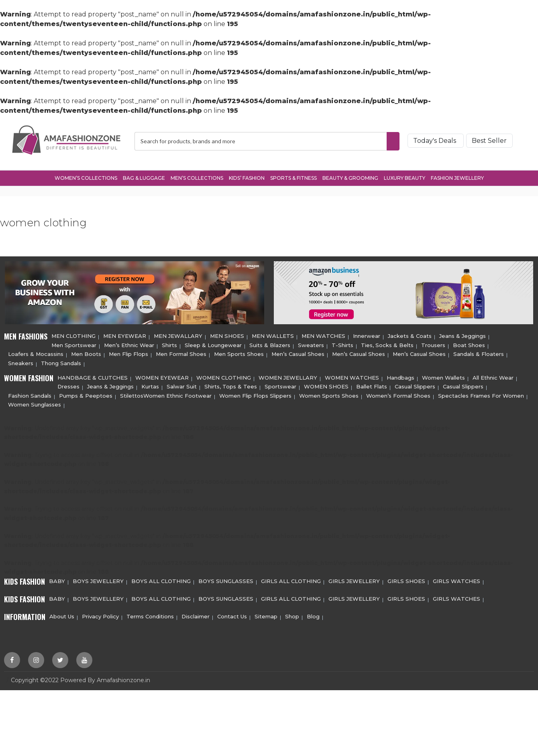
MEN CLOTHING (73, 335)
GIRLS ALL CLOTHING (291, 580)
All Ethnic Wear (493, 376)
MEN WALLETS (273, 335)
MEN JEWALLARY (178, 335)
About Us (62, 615)
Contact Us (232, 615)
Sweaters (311, 344)
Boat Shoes (469, 344)
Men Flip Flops (128, 353)
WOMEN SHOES (326, 386)
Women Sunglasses (35, 403)
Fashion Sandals (30, 394)
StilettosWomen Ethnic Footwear (166, 394)
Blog (313, 615)
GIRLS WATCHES (456, 580)
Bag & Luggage (144, 177)
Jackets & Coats (410, 335)
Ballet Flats (372, 386)
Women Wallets (443, 376)
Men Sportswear (74, 344)
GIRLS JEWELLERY (354, 580)
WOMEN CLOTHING (224, 376)
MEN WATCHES (323, 335)
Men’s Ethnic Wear (129, 344)
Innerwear (367, 335)
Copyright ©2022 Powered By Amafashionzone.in (80, 679)
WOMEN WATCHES (352, 376)
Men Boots (86, 353)
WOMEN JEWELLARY (288, 376)
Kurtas (150, 386)
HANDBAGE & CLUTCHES (93, 376)
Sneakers (21, 362)
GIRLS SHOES (406, 580)
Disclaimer (196, 615)
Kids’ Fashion (247, 177)
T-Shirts (342, 344)
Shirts (169, 344)
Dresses (68, 386)
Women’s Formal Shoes (398, 394)
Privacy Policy (100, 615)
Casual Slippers (415, 386)
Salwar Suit (182, 386)
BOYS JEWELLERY (98, 580)
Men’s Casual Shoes (298, 353)
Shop (292, 615)
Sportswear (280, 386)
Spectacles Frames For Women (481, 394)
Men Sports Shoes (239, 353)
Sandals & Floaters (479, 353)
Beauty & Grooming (350, 177)
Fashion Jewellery (457, 177)
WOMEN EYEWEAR (162, 376)
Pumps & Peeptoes (86, 394)
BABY (57, 580)
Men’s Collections (197, 177)
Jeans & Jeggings (463, 335)
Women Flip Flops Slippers (255, 394)
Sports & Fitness (293, 177)
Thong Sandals (61, 362)
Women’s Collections (86, 177)
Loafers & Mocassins (36, 353)
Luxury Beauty (405, 177)
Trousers (433, 344)
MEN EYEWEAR (125, 335)
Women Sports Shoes (329, 394)
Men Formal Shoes (181, 353)
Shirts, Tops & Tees (231, 386)
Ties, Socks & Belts (387, 344)
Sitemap (266, 615)
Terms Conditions (150, 615)
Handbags (400, 376)
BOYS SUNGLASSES (226, 580)
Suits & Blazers (270, 344)
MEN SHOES (227, 335)
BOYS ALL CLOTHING (161, 580)
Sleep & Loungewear (213, 344)
